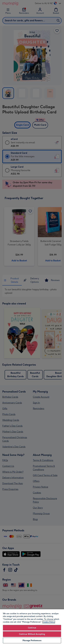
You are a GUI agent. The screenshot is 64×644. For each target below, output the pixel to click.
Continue (32, 628)
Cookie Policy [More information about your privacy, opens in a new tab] (49, 622)
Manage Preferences (32, 640)
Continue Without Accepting (32, 634)
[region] (32, 627)
